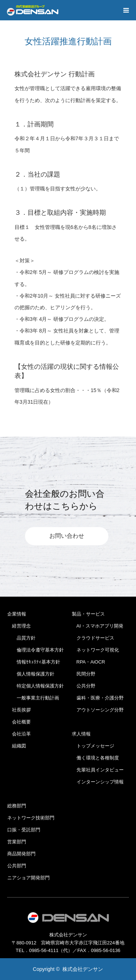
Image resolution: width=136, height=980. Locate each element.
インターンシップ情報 (98, 782)
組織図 (17, 746)
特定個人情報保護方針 (36, 686)
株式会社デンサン (83, 969)
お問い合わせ (67, 536)
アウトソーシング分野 (98, 710)
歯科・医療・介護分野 (98, 698)
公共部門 (17, 866)
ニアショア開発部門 (28, 878)
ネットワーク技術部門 (31, 818)
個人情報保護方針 (31, 674)
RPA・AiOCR (88, 662)
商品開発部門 (21, 854)
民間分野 (84, 674)
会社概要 (19, 722)
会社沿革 (19, 734)
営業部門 (17, 842)
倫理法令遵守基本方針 (36, 650)
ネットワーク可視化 (95, 650)
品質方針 (21, 638)
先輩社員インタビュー (98, 770)
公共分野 (84, 686)
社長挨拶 (19, 710)
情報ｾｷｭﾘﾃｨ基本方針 (34, 662)
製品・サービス (88, 614)
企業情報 (17, 614)
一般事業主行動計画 (33, 698)
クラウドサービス (93, 638)
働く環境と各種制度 (95, 758)
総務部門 (17, 806)
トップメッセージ (93, 746)
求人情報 (81, 734)
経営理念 (19, 626)
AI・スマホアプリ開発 (98, 626)
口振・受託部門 (24, 830)
